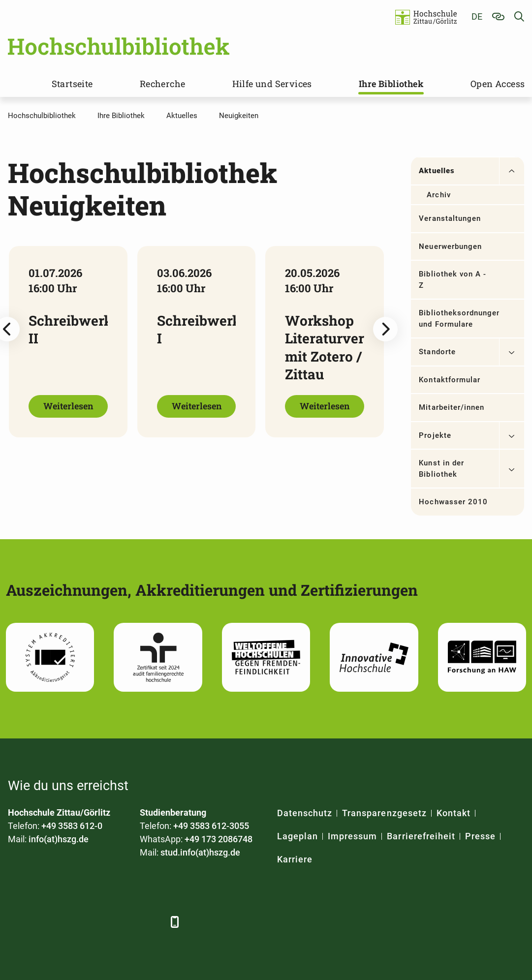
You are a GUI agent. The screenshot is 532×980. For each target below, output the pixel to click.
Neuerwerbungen (450, 246)
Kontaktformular (450, 380)
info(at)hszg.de (59, 839)
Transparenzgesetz (384, 813)
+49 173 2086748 (219, 839)
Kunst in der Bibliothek (441, 469)
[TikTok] (152, 922)
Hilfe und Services (272, 84)
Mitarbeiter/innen (452, 407)
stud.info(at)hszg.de (200, 852)
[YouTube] (98, 922)
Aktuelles (437, 171)
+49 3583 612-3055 (211, 826)
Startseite (72, 84)
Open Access (498, 84)
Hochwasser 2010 (453, 502)
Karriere (295, 859)
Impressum (352, 836)
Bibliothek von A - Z (453, 280)
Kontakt (454, 813)
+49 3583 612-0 (72, 826)
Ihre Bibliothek (391, 84)
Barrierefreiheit (421, 836)
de (477, 16)
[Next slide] (385, 329)
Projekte (435, 435)
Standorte (437, 352)
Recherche (163, 84)
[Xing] (71, 922)
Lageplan (297, 836)
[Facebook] (16, 922)
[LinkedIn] (44, 922)
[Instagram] (125, 922)
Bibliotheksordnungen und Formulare (459, 319)
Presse (480, 836)
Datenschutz (305, 813)
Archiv (438, 195)
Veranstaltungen (450, 218)
